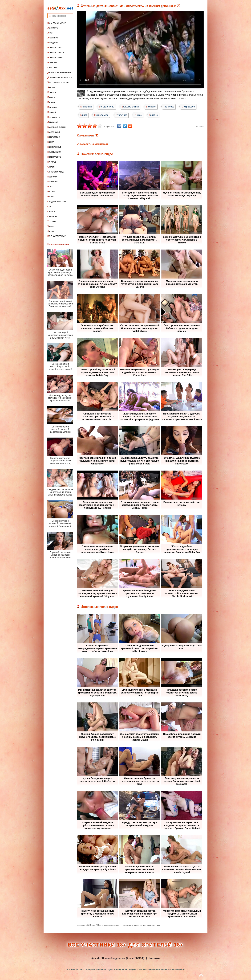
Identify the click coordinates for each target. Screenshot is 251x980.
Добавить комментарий (94, 144)
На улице (52, 159)
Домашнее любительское (60, 75)
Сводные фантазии (57, 199)
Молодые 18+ (54, 149)
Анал (50, 30)
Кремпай (52, 109)
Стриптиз (52, 209)
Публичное (53, 179)
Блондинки (53, 40)
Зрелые (51, 85)
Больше (182, 99)
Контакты (155, 958)
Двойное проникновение (59, 70)
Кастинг (51, 99)
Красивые (52, 104)
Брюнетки (52, 60)
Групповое (53, 65)
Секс (50, 204)
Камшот (51, 94)
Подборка (52, 174)
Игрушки (52, 90)
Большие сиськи (56, 50)
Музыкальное (54, 154)
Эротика (51, 229)
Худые (51, 224)
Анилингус (53, 35)
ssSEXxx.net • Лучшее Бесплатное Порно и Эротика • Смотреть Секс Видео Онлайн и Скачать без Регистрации (129, 970)
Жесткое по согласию (58, 80)
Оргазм (51, 164)
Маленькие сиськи (56, 124)
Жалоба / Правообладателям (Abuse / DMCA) (117, 958)
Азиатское (53, 25)
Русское (51, 189)
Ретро (50, 184)
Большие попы (55, 45)
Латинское (53, 119)
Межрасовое (53, 134)
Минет (51, 139)
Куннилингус (54, 114)
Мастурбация (54, 129)
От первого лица (56, 169)
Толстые (52, 219)
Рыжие (51, 194)
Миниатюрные (54, 144)
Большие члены (55, 55)
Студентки (52, 214)
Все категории (57, 20)
